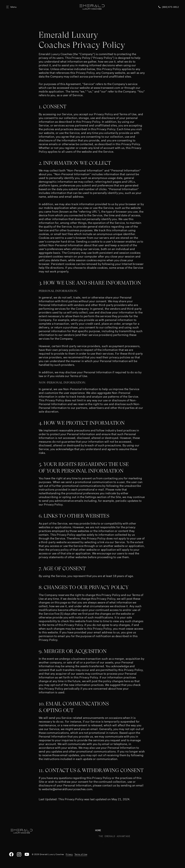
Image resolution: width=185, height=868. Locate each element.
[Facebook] (11, 854)
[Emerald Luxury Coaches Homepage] (92, 7)
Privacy (69, 854)
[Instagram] (19, 854)
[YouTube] (27, 854)
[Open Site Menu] (11, 7)
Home (103, 830)
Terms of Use (81, 854)
